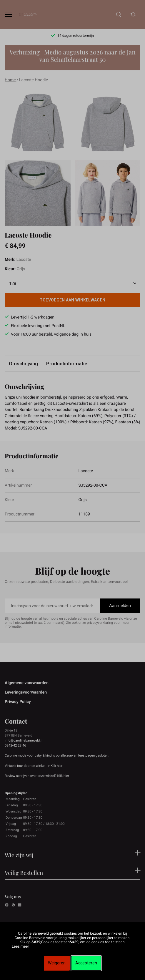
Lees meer (20, 947)
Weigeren (57, 963)
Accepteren (86, 963)
